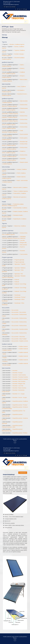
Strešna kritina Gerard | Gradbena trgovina (15, 124)
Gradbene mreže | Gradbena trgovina (13, 73)
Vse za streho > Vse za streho (18, 312)
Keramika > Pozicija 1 (17, 373)
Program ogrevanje (19, 260)
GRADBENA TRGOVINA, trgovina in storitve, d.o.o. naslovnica (14, 237)
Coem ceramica (23, 254)
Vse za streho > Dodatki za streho (19, 341)
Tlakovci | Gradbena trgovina (20, 191)
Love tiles (22, 240)
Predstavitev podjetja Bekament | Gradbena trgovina (13, 205)
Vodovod (16, 280)
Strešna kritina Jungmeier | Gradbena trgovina (15, 117)
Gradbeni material (23, 346)
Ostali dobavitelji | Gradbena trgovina (12, 131)
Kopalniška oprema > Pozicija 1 (19, 405)
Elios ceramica (23, 245)
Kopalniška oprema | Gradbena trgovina (14, 159)
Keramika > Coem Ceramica (19, 375)
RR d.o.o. (15, 440)
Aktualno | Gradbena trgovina (16, 44)
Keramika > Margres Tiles (18, 384)
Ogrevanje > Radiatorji (19, 268)
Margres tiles (23, 243)
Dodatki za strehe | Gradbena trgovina (14, 152)
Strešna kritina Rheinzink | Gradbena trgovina (15, 105)
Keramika (14, 371)
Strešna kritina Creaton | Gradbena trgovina (15, 148)
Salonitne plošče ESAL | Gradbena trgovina (13, 113)
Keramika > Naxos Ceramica (19, 388)
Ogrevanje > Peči (18, 274)
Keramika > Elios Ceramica (18, 381)
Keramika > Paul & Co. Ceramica (20, 379)
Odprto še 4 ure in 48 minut (10, 7)
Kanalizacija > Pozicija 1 (20, 297)
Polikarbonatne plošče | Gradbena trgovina (15, 109)
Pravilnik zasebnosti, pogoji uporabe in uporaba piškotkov (15, 439)
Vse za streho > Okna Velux (18, 337)
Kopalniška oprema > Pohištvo (19, 433)
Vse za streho (14, 310)
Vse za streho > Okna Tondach (18, 339)
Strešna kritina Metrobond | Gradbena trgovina (15, 120)
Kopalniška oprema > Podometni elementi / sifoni (12, 426)
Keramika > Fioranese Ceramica (20, 377)
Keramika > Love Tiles (17, 386)
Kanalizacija (17, 295)
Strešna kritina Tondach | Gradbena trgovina (15, 156)
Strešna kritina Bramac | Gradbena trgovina (15, 145)
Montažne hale (23, 142)
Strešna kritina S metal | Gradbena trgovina (15, 128)
